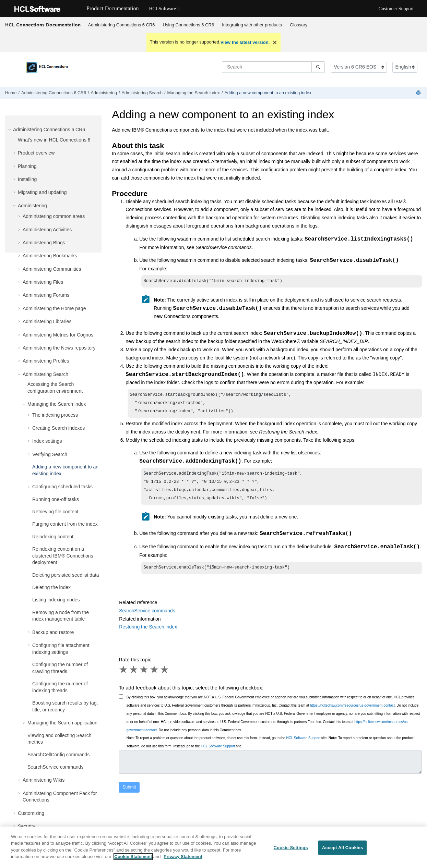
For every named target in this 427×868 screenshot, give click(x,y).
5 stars (165, 676)
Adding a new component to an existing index (268, 93)
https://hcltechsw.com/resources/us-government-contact (352, 712)
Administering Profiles (46, 361)
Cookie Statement (133, 857)
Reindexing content (53, 537)
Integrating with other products (252, 25)
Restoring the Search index (148, 633)
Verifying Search (50, 454)
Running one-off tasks (56, 499)
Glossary (299, 25)
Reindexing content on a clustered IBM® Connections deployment (63, 556)
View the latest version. (245, 42)
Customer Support (396, 9)
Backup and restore (53, 632)
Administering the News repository (59, 348)
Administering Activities (47, 230)
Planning (27, 166)
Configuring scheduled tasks (62, 487)
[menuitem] (121, 25)
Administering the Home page (54, 308)
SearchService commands (55, 767)
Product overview (36, 153)
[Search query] (273, 67)
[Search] (318, 67)
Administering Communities (52, 269)
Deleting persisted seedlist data (66, 575)
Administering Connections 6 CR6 (122, 25)
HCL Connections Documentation (43, 25)
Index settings (47, 441)
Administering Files (43, 282)
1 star (124, 676)
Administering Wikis (44, 780)
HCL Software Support (303, 744)
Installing (27, 179)
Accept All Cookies (343, 848)
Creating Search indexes (58, 428)
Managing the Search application (62, 723)
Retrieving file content (55, 512)
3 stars (144, 676)
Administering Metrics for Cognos (58, 335)
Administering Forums (46, 295)
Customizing (31, 813)
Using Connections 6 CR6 (189, 25)
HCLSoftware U (165, 9)
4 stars (155, 676)
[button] (10, 130)
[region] (213, 847)
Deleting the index (51, 587)
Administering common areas (54, 216)
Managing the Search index (194, 93)
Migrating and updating (42, 192)
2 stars (134, 676)
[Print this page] (419, 93)
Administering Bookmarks (50, 256)
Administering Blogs (44, 243)
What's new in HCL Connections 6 (54, 140)
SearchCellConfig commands (58, 755)
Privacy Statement (183, 857)
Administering (104, 93)
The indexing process (55, 415)
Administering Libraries (47, 321)
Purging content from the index (65, 524)
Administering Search (142, 93)
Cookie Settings (291, 848)
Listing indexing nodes (56, 600)
